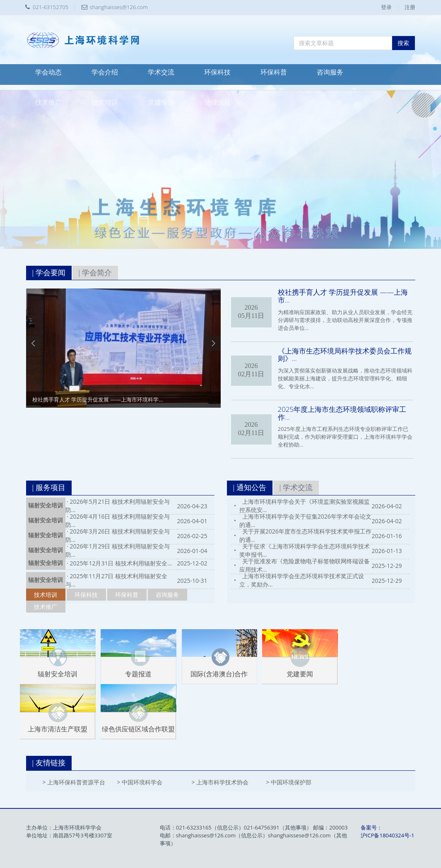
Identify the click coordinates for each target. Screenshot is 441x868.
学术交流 (161, 72)
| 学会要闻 (49, 273)
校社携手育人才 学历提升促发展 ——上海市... (343, 296)
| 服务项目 (49, 488)
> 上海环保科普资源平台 (74, 782)
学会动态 (48, 72)
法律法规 (217, 102)
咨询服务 (330, 72)
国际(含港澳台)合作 (219, 674)
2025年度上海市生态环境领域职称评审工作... (342, 413)
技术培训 (105, 102)
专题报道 (138, 674)
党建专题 (161, 102)
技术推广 (48, 102)
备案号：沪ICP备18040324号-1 (388, 831)
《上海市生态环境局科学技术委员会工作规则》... (345, 355)
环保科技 (217, 72)
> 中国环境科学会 (140, 782)
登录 (386, 7)
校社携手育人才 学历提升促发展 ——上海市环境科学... (98, 399)
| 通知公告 (250, 488)
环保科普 (274, 72)
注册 (410, 7)
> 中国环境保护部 (289, 782)
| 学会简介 (95, 273)
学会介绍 (105, 72)
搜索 (403, 43)
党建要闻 (300, 674)
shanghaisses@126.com (119, 7)
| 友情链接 (49, 763)
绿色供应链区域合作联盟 (138, 729)
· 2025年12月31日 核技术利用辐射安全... (119, 563)
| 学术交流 (296, 488)
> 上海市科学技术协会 (220, 782)
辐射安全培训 (46, 506)
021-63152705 (51, 7)
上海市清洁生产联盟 (58, 729)
